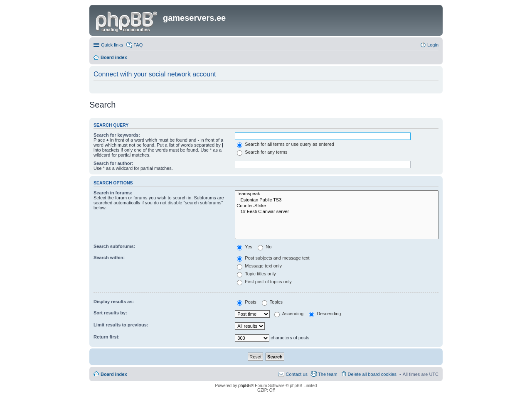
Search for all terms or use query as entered (286, 144)
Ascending (289, 314)
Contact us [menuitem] (297, 374)
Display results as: (114, 302)
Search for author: (113, 163)
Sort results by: (110, 313)
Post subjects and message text (273, 258)
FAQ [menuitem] (138, 45)
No (265, 247)
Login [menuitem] (433, 45)
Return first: (107, 337)
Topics (272, 302)
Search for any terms (262, 152)
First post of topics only (264, 282)
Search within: (109, 257)
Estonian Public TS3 (337, 200)
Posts (247, 302)
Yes (245, 247)
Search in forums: (113, 193)
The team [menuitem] (328, 374)
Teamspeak (337, 194)
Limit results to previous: (121, 325)
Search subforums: (114, 246)
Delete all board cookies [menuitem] (372, 374)
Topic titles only (256, 274)
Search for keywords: (117, 135)
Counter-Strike (337, 206)
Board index (114, 374)
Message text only (259, 266)
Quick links (112, 45)
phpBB (244, 386)
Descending (325, 314)
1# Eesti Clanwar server (337, 212)
